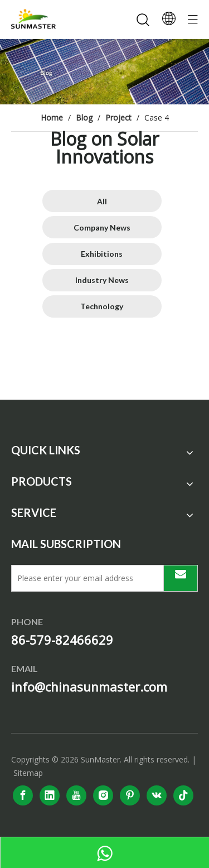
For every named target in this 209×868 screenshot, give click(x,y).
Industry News (102, 280)
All (102, 201)
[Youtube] (76, 795)
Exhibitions (102, 254)
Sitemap (28, 773)
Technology (102, 306)
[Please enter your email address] (85, 578)
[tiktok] (183, 795)
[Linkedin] (50, 795)
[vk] (157, 795)
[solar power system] (104, 72)
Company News (102, 227)
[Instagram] (103, 795)
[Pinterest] (130, 795)
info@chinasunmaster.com (89, 687)
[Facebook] (23, 795)
